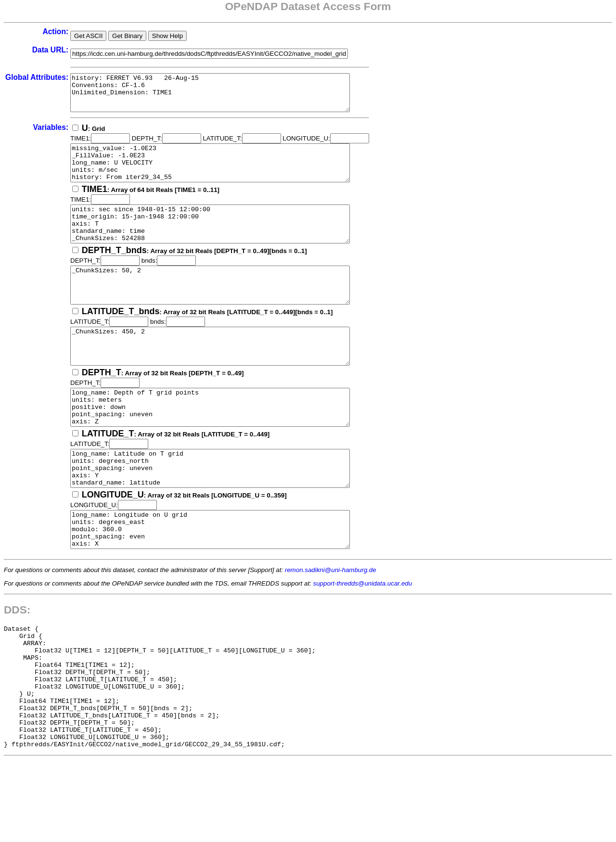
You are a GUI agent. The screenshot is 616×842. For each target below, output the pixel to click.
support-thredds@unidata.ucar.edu (363, 641)
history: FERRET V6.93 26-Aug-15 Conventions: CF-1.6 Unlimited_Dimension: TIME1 (227, 96)
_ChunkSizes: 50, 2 (227, 310)
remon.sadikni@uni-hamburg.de (331, 628)
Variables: (51, 134)
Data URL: (50, 50)
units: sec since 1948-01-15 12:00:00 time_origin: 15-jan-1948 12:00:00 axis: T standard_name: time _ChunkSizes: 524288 (227, 242)
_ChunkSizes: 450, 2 (227, 379)
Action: (55, 32)
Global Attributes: (37, 77)
